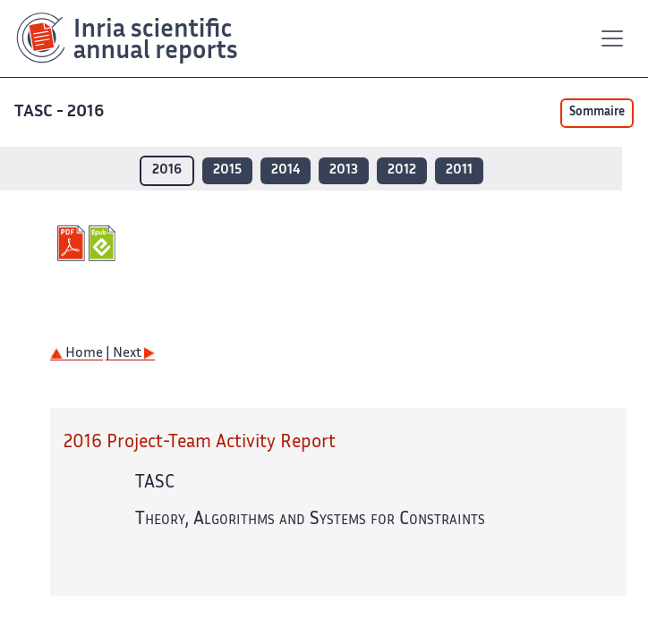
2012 (402, 170)
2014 (286, 170)
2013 (344, 170)
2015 (227, 170)
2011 (459, 170)
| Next (130, 354)
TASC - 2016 (59, 112)
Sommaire (597, 113)
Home (77, 354)
